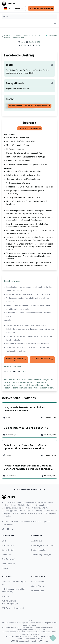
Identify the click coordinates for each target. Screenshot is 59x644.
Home (6, 35)
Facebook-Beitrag (19, 38)
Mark (23, 42)
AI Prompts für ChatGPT (20, 35)
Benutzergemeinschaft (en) (43, 545)
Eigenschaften (8, 550)
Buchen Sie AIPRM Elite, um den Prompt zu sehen (30, 106)
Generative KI (8, 555)
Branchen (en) (8, 545)
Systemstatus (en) (39, 550)
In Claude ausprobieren (16, 360)
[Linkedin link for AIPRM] (14, 529)
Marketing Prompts (38, 35)
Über (4, 541)
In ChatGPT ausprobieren (43, 360)
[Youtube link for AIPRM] (8, 529)
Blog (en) (6, 568)
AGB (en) (6, 596)
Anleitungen (37, 541)
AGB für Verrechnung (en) (13, 608)
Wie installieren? (38, 582)
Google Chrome (38, 586)
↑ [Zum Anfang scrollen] (53, 638)
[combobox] (29, 16)
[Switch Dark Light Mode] (10, 8)
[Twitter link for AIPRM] (3, 529)
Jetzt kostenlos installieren (41, 8)
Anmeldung (20, 8)
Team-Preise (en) (9, 564)
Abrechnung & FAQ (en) (41, 555)
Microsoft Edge (38, 591)
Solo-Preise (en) (8, 559)
